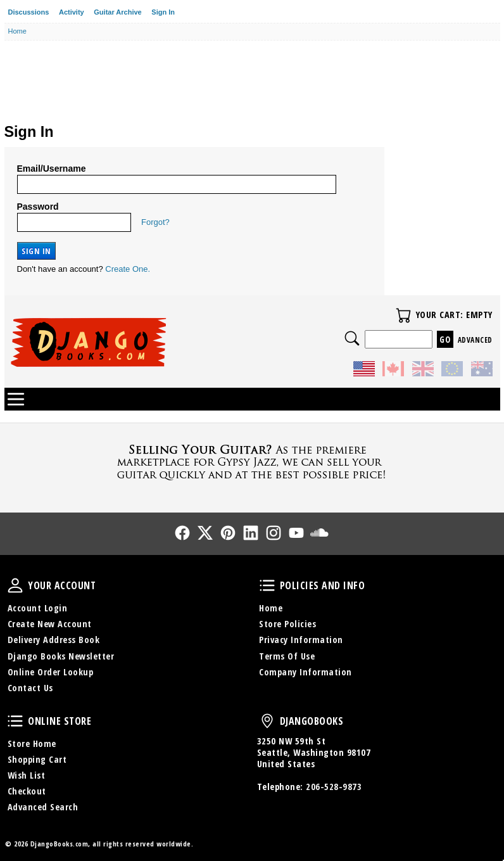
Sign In (163, 12)
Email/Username (52, 169)
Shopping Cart (37, 759)
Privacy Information (301, 640)
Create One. (128, 269)
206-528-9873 (334, 787)
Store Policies (287, 624)
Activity (72, 12)
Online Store (15, 721)
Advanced (475, 340)
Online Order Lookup (51, 672)
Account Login (38, 608)
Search (352, 338)
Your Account (15, 585)
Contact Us (30, 688)
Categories (16, 399)
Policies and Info (267, 585)
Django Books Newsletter (61, 656)
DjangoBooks (267, 721)
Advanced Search (43, 807)
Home (271, 608)
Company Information (306, 672)
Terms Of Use (287, 656)
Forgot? (155, 222)
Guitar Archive (117, 12)
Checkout (27, 791)
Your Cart (403, 316)
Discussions (29, 12)
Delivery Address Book (54, 640)
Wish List (27, 775)
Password (38, 207)
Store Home (32, 743)
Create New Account (50, 624)
